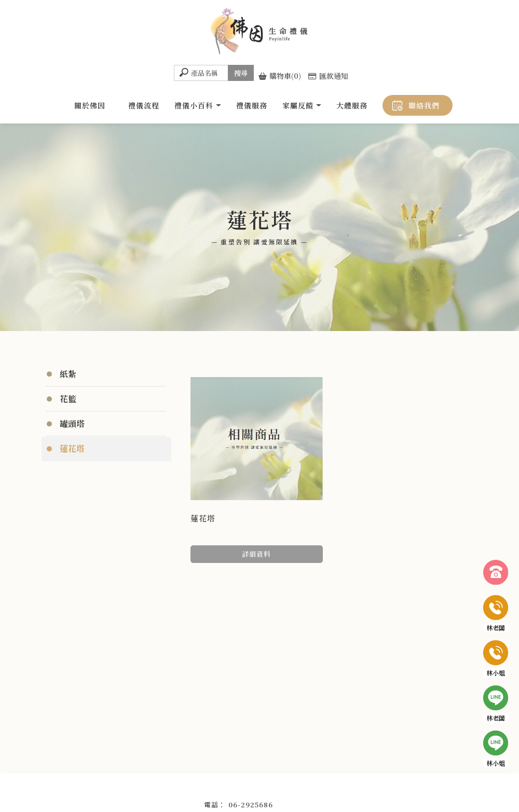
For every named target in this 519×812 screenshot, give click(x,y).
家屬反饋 (298, 105)
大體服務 (352, 105)
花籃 (68, 399)
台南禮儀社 (238, 789)
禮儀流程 (144, 105)
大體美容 (308, 789)
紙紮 (68, 374)
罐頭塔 (72, 424)
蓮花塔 (72, 449)
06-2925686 (251, 804)
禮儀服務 (252, 105)
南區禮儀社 (275, 789)
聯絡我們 (424, 105)
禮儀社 (208, 789)
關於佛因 (90, 105)
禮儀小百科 (194, 105)
